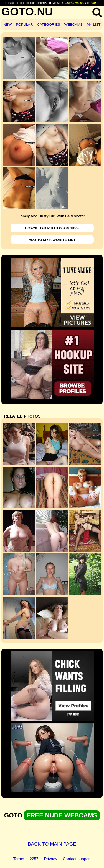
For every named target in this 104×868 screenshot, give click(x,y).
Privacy (51, 859)
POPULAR (24, 24)
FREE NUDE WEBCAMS (62, 815)
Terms (19, 859)
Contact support (77, 859)
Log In (95, 3)
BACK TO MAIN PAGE (52, 844)
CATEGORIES (49, 24)
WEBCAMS (73, 24)
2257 (34, 859)
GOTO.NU (27, 12)
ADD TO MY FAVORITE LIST (52, 240)
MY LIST (94, 24)
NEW (8, 24)
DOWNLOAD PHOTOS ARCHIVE (52, 228)
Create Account (76, 3)
